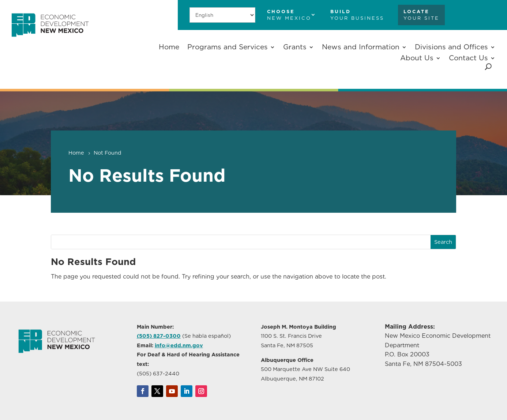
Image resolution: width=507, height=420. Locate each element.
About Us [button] (417, 58)
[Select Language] (222, 15)
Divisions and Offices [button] (451, 47)
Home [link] (169, 47)
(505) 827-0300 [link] (159, 336)
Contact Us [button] (468, 58)
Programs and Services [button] (228, 47)
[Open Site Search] (488, 67)
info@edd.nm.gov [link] (179, 345)
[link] (50, 40)
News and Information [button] (361, 47)
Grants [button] (295, 47)
